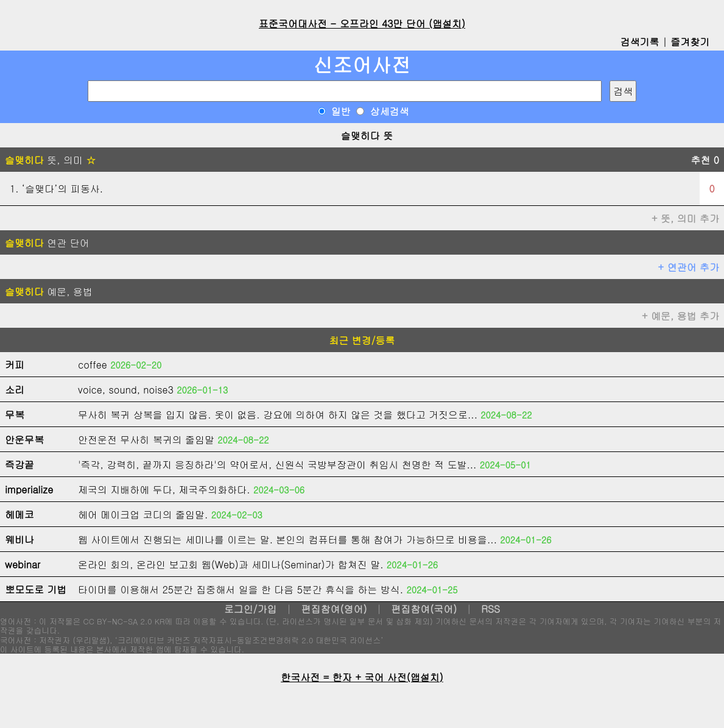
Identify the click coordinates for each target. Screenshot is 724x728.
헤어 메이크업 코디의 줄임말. (143, 514)
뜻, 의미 (50, 160)
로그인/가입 (251, 609)
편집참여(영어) (334, 609)
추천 (705, 160)
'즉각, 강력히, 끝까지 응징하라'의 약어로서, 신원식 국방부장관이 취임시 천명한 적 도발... (277, 465)
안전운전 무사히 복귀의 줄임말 (146, 440)
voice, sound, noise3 (126, 390)
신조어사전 (362, 64)
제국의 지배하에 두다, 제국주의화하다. (164, 489)
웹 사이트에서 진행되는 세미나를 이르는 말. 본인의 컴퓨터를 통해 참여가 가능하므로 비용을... (287, 539)
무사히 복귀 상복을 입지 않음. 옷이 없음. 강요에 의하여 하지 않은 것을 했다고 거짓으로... (278, 415)
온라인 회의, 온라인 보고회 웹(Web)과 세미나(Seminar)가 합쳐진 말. (231, 564)
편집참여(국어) (424, 609)
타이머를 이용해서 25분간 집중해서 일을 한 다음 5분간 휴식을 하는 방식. (241, 589)
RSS (490, 609)
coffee (93, 365)
